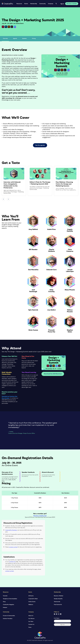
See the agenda (40, 145)
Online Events (32, 602)
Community (42, 4)
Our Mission (31, 619)
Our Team (31, 621)
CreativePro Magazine (8, 605)
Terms (30, 627)
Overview (5, 38)
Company (51, 4)
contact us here (13, 547)
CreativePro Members (11, 530)
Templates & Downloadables (10, 599)
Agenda (15, 38)
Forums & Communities (9, 616)
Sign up (62, 625)
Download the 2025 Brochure (53, 374)
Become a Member (59, 596)
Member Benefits (58, 599)
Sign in (62, 4)
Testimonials (57, 602)
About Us (31, 616)
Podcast (5, 607)
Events (26, 4)
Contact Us (12, 562)
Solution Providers (8, 619)
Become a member (72, 4)
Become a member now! (40, 516)
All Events (31, 596)
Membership (34, 4)
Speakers (24, 38)
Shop (4, 602)
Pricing (34, 38)
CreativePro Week (33, 599)
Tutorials (5, 596)
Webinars (31, 605)
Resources (19, 4)
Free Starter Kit (58, 605)
